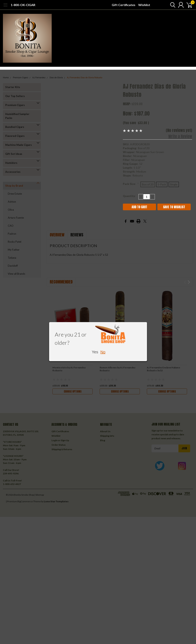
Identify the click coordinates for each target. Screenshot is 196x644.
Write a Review (180, 136)
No (103, 352)
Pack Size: (131, 184)
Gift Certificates (124, 5)
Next (189, 282)
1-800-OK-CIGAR (23, 5)
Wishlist (144, 5)
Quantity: (129, 196)
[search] (170, 5)
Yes (95, 352)
